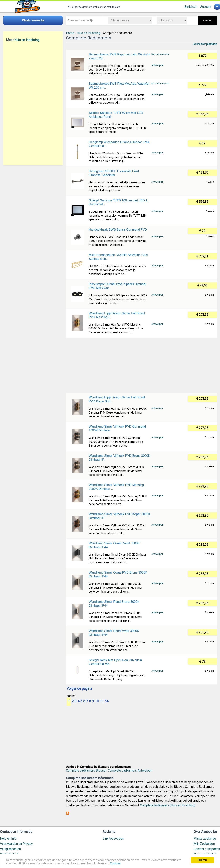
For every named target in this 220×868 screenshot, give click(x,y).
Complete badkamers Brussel (86, 770)
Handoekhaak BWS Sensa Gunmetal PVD (118, 230)
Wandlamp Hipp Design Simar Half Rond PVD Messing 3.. (117, 315)
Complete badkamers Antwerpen (130, 770)
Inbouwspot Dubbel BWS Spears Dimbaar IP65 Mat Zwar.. (118, 286)
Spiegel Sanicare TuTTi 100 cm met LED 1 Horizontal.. (118, 202)
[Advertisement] (33, 103)
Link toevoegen (113, 839)
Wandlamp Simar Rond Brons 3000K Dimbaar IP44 (114, 604)
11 (102, 701)
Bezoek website (160, 54)
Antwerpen (157, 65)
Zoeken (207, 20)
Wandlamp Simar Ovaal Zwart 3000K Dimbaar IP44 (114, 545)
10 (97, 701)
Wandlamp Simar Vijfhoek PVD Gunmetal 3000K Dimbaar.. (117, 428)
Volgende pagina (79, 689)
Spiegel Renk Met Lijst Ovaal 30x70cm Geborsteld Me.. (115, 662)
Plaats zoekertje (205, 839)
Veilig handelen (10, 849)
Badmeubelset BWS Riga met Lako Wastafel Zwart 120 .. (119, 56)
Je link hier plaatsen (205, 44)
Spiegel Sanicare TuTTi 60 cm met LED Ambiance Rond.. (116, 115)
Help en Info (8, 839)
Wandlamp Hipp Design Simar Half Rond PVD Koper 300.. (117, 399)
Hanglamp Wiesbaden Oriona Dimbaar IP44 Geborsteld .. (119, 144)
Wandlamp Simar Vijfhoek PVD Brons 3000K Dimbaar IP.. (119, 458)
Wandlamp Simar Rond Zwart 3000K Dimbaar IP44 (114, 633)
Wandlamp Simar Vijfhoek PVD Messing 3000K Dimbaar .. (116, 487)
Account (206, 7)
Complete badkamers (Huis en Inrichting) (168, 805)
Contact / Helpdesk (207, 849)
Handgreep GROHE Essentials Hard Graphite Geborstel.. (114, 173)
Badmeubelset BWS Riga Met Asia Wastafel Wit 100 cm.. (119, 86)
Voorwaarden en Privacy (16, 844)
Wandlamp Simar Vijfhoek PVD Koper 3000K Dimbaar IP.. (120, 516)
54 (106, 701)
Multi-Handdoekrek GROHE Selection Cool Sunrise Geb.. (118, 257)
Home (70, 33)
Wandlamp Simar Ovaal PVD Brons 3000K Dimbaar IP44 (118, 574)
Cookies (115, 863)
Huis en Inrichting (27, 40)
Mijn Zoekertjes (204, 844)
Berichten (191, 7)
